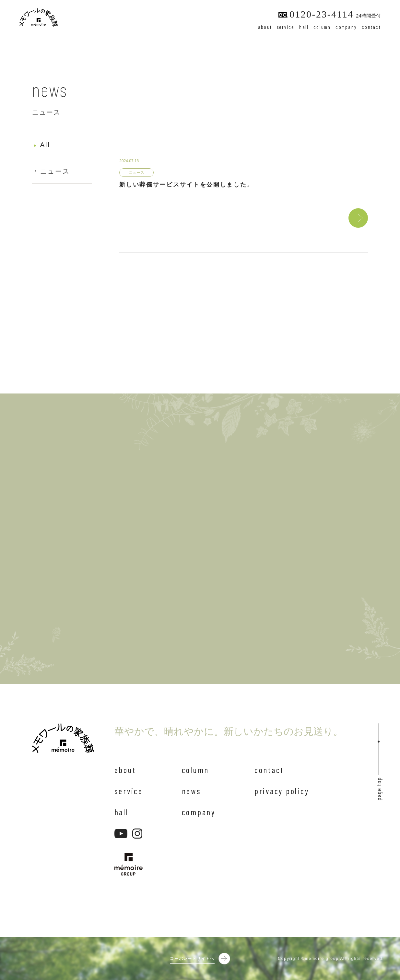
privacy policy (282, 791)
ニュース (55, 172)
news (192, 791)
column (322, 27)
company (346, 27)
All (45, 146)
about (265, 27)
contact (371, 27)
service (286, 27)
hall (304, 27)
